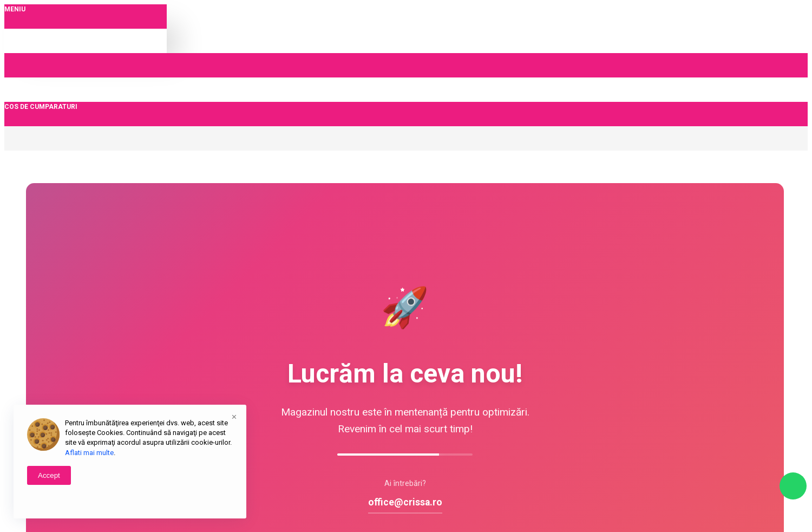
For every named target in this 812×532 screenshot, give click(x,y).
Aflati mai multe (89, 453)
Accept (49, 475)
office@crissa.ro (405, 502)
